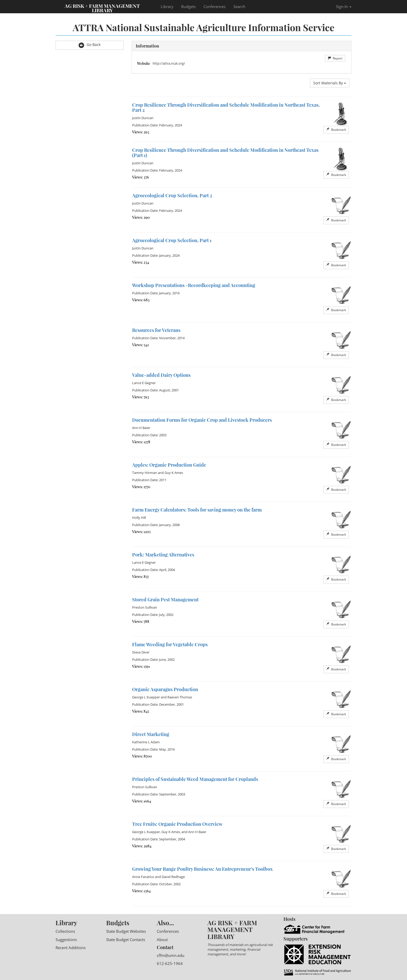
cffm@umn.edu (171, 955)
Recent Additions (71, 948)
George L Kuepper (146, 697)
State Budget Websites (126, 931)
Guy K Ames (174, 473)
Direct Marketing (151, 734)
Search (239, 6)
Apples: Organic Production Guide (169, 465)
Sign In (344, 6)
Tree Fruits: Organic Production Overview (177, 824)
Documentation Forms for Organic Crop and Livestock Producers (202, 420)
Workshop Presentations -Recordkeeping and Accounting (194, 285)
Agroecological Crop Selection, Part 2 (172, 195)
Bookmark (336, 130)
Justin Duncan (143, 118)
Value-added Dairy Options (161, 375)
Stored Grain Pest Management (165, 600)
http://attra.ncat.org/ (169, 63)
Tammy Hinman (145, 473)
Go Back (90, 45)
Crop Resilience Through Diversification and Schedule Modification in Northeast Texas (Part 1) (225, 153)
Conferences (215, 6)
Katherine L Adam (146, 742)
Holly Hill (139, 518)
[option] (242, 120)
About (162, 940)
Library (167, 6)
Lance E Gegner (144, 383)
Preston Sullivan (145, 607)
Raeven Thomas (180, 697)
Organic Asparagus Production (165, 689)
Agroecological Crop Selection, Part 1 (172, 240)
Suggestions (66, 940)
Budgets (188, 6)
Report (335, 58)
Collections (65, 931)
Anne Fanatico (143, 877)
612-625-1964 (170, 963)
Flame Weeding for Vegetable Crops (170, 644)
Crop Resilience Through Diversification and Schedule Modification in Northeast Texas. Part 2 (226, 107)
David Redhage (173, 877)
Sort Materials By (330, 83)
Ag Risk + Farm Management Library (102, 8)
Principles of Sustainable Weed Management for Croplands (195, 779)
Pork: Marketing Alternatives (163, 555)
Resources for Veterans (156, 330)
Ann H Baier (141, 428)
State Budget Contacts (126, 940)
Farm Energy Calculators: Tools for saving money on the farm (197, 510)
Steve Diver (141, 652)
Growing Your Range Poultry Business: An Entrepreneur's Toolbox (202, 869)
